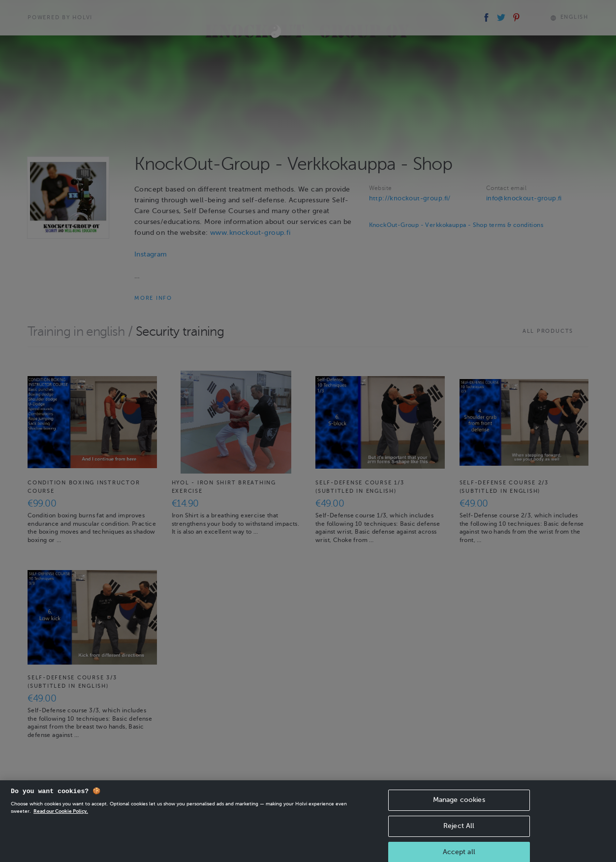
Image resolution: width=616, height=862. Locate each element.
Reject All (459, 832)
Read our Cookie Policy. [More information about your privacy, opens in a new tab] (61, 817)
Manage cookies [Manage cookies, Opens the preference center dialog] (459, 806)
